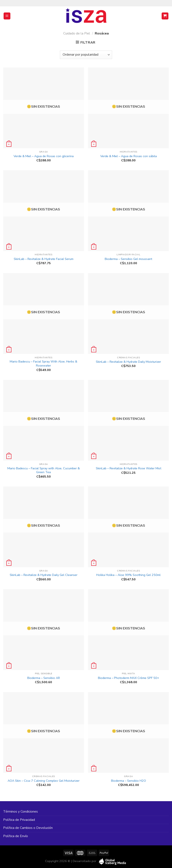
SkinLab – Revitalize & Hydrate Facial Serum (44, 259)
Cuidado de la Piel (77, 33)
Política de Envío (16, 836)
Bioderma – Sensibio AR (44, 678)
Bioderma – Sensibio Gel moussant (128, 259)
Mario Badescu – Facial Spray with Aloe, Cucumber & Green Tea (44, 470)
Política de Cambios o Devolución (28, 828)
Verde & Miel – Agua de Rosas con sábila (129, 156)
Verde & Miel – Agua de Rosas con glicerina (44, 156)
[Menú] (7, 16)
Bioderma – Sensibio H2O (129, 781)
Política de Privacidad (19, 820)
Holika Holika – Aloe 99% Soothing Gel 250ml (128, 575)
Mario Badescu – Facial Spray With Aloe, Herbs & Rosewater (43, 363)
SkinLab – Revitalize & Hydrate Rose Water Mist (129, 468)
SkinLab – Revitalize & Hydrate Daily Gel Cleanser (44, 575)
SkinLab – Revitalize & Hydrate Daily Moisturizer (128, 362)
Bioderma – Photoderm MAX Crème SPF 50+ (129, 678)
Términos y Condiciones (21, 812)
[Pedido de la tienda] (86, 55)
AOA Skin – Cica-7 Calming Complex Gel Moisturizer (44, 781)
